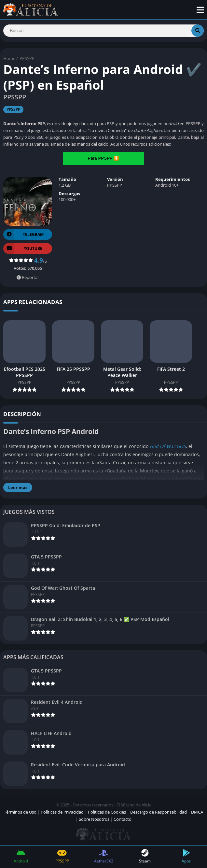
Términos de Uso (20, 812)
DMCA (197, 812)
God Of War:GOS (168, 446)
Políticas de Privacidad (62, 812)
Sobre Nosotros (94, 819)
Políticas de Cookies (107, 812)
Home (9, 58)
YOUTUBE (23, 248)
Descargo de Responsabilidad (159, 812)
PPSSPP (27, 58)
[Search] (103, 31)
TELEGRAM (23, 234)
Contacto (123, 819)
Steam (145, 856)
